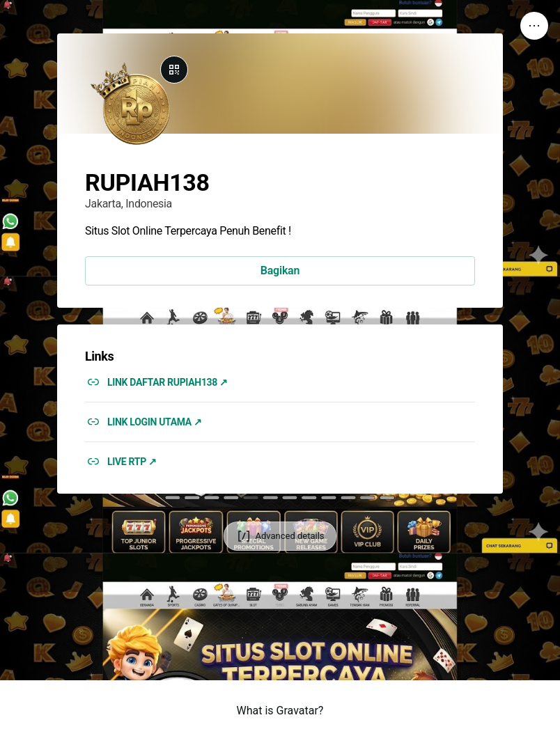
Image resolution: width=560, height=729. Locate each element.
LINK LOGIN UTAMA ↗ (155, 422)
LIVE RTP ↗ (132, 462)
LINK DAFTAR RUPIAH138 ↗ (168, 382)
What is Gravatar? (280, 711)
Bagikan (280, 271)
